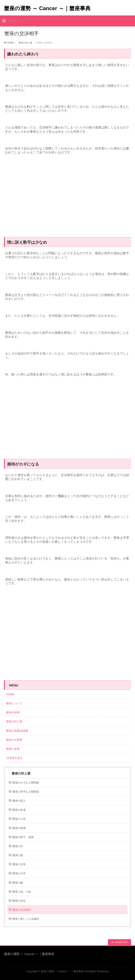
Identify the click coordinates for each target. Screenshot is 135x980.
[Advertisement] (67, 198)
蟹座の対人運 (25, 43)
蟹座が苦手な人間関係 (26, 792)
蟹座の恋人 (19, 801)
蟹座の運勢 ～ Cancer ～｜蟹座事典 (47, 8)
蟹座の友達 (19, 810)
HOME (10, 43)
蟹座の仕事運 (14, 740)
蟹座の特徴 (14, 712)
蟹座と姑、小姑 (22, 892)
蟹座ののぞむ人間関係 (26, 783)
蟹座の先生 (19, 901)
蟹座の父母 (19, 864)
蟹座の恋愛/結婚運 (17, 731)
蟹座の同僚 (19, 828)
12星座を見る (14, 758)
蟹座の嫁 (18, 883)
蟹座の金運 (13, 749)
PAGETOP (121, 942)
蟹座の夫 (18, 846)
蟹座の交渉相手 (22, 910)
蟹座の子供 (19, 873)
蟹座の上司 (19, 819)
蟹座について (15, 703)
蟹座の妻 (18, 855)
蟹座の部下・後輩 (23, 837)
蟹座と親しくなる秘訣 (26, 919)
